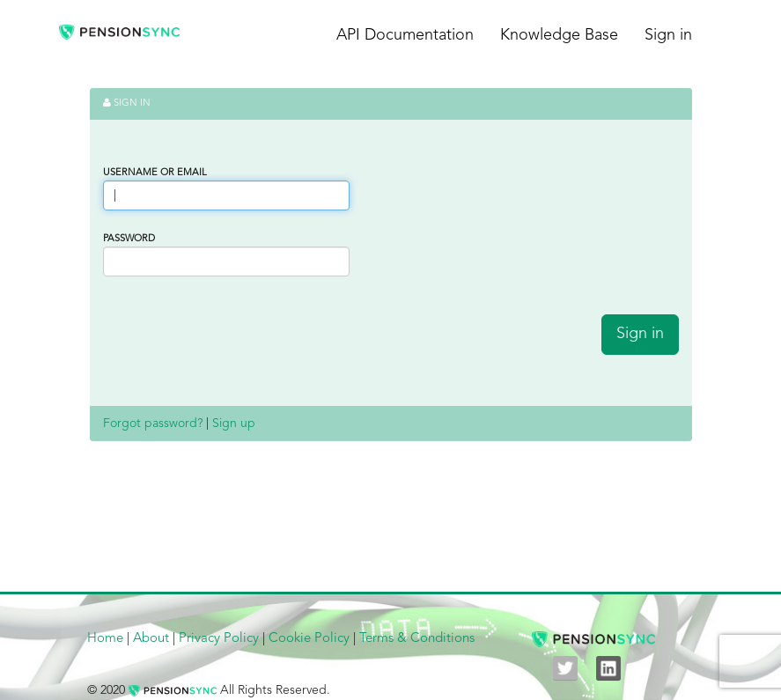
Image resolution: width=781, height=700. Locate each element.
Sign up (234, 424)
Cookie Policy (309, 639)
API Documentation (405, 35)
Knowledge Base (559, 35)
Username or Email (155, 173)
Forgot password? (153, 424)
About (151, 639)
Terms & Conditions (417, 639)
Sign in (668, 35)
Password (129, 239)
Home (105, 639)
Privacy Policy (219, 639)
